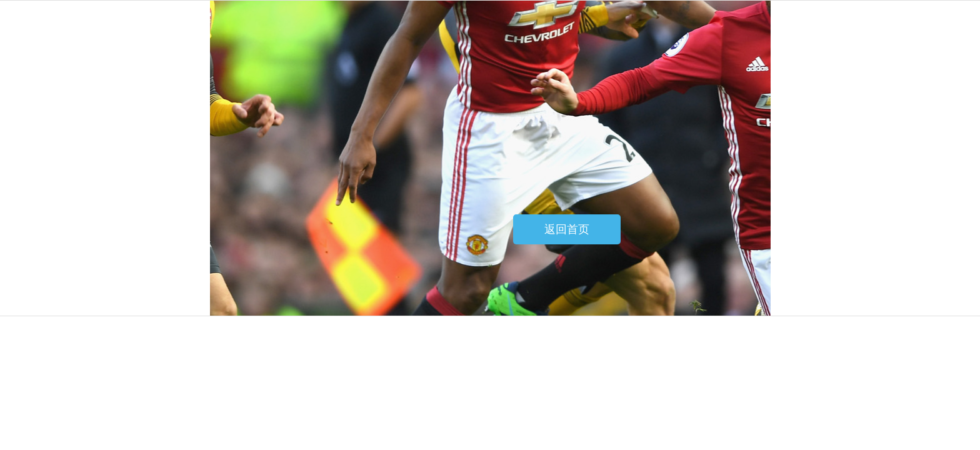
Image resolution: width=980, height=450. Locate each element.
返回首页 (567, 229)
